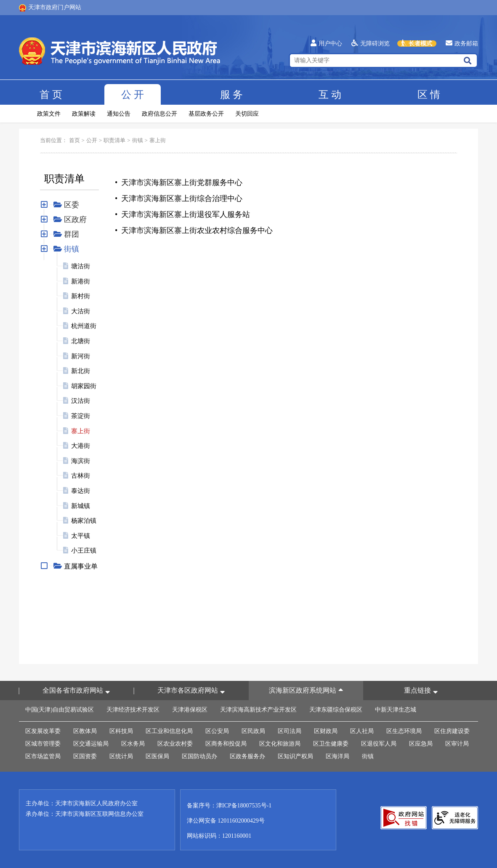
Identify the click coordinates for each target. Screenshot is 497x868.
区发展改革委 (43, 731)
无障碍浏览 (371, 44)
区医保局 (157, 756)
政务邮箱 (462, 44)
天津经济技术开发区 (133, 710)
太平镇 (81, 536)
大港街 (81, 446)
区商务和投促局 (226, 744)
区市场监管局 (43, 756)
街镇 (138, 140)
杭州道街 (84, 326)
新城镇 (81, 506)
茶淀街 (81, 416)
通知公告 (119, 114)
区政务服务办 (247, 756)
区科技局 (121, 731)
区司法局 (290, 731)
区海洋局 (338, 756)
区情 (429, 95)
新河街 (81, 356)
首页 (51, 95)
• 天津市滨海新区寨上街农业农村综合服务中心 (194, 230)
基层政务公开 (206, 114)
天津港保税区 (190, 710)
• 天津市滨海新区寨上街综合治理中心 (179, 198)
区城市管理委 (43, 744)
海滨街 (81, 461)
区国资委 (85, 756)
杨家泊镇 (84, 521)
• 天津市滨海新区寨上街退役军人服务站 (182, 214)
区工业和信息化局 (169, 731)
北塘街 (81, 341)
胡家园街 (84, 386)
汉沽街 (81, 401)
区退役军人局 (379, 744)
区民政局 (253, 731)
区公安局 (217, 731)
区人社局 (362, 731)
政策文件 (49, 114)
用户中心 (326, 44)
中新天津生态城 (396, 710)
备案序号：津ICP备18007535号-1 (229, 806)
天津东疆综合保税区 (336, 710)
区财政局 (326, 731)
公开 (133, 95)
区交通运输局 (91, 744)
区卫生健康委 (331, 744)
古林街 (81, 476)
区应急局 (421, 744)
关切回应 (247, 114)
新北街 (81, 371)
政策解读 (84, 114)
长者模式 (417, 44)
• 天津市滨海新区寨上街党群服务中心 (179, 183)
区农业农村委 (175, 744)
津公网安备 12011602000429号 (226, 821)
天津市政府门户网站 (50, 8)
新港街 (81, 281)
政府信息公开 (159, 114)
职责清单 (114, 140)
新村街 (81, 296)
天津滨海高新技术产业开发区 (258, 710)
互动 (330, 95)
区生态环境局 (404, 731)
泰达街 (81, 491)
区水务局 (133, 744)
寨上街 (158, 140)
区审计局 (457, 744)
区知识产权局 (295, 756)
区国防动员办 (199, 756)
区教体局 (85, 731)
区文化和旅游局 (280, 744)
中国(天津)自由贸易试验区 (60, 710)
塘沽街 (81, 266)
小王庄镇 (84, 550)
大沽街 (81, 311)
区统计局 (121, 756)
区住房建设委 (452, 731)
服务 (231, 95)
